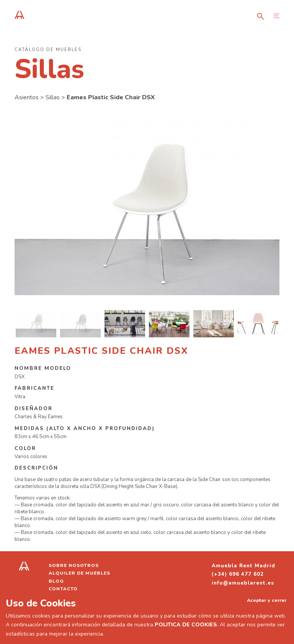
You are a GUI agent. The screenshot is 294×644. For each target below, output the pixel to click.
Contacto (63, 589)
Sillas (53, 97)
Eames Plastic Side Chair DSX (111, 97)
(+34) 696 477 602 (238, 574)
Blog (56, 581)
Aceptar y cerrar (267, 600)
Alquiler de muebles (79, 573)
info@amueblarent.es (243, 583)
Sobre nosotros (74, 565)
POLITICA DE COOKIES (186, 625)
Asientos (27, 97)
